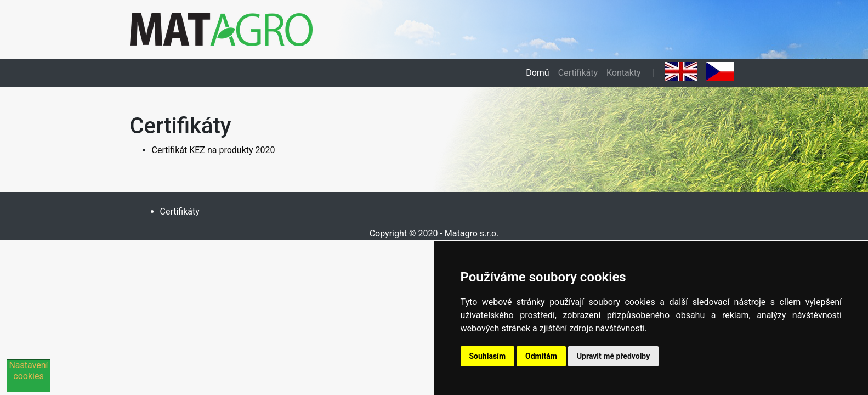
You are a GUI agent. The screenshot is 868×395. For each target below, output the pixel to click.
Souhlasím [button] (488, 356)
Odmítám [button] (541, 356)
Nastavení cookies (28, 371)
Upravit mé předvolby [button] (613, 356)
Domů (537, 73)
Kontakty (624, 73)
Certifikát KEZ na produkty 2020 (214, 150)
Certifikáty (578, 73)
